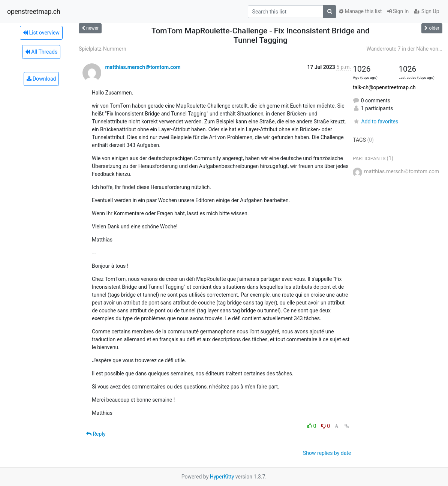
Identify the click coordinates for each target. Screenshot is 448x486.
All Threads (41, 52)
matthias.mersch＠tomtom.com (143, 67)
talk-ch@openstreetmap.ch (384, 87)
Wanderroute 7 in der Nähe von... (404, 49)
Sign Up (426, 11)
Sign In (398, 11)
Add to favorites (375, 121)
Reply (96, 434)
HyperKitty (222, 477)
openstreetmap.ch (34, 12)
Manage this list (360, 11)
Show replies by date (327, 453)
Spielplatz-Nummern (103, 49)
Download (41, 79)
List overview (41, 33)
